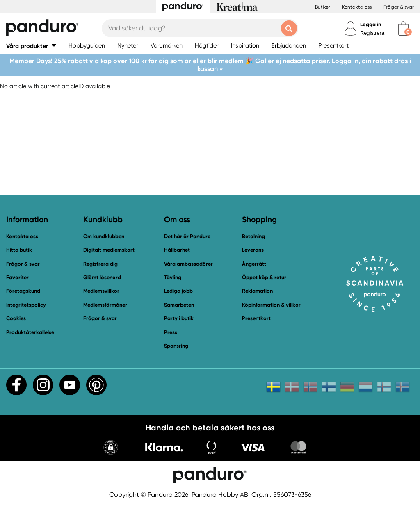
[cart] (403, 28)
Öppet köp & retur (264, 277)
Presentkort (256, 318)
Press (171, 332)
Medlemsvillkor (101, 291)
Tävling (173, 277)
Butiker (323, 7)
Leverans (253, 250)
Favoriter (17, 277)
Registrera (372, 33)
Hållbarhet (177, 250)
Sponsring (176, 346)
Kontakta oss (357, 7)
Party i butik (179, 318)
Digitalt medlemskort (109, 250)
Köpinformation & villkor (271, 305)
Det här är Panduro (187, 236)
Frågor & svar (399, 7)
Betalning (253, 236)
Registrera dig (100, 264)
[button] (31, 46)
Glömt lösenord (102, 277)
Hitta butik (19, 250)
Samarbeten (179, 305)
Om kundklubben (104, 236)
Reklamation (257, 291)
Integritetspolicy (26, 305)
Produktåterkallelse (30, 332)
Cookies (16, 318)
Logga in (371, 24)
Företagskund (23, 291)
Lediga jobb (178, 291)
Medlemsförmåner (105, 305)
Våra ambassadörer (188, 264)
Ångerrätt (254, 264)
